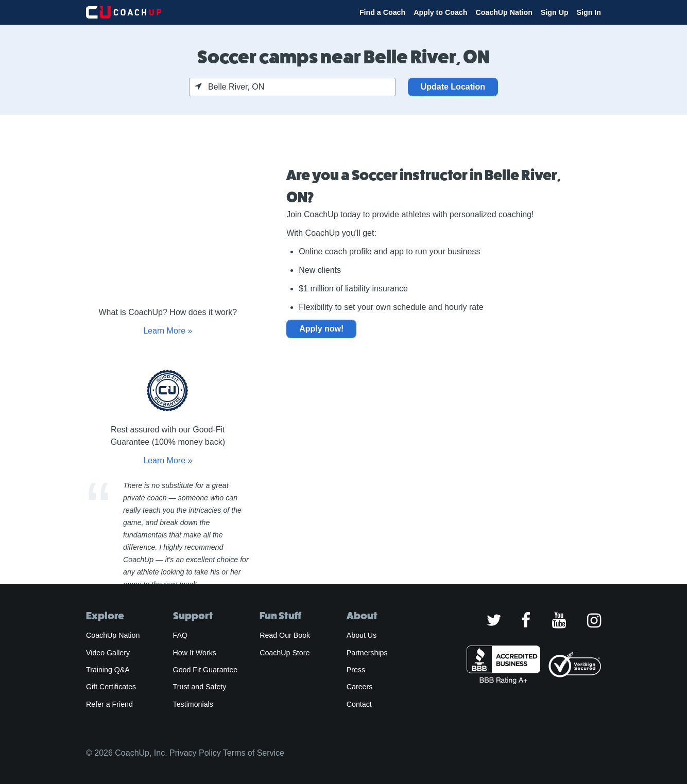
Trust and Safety (200, 687)
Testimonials (193, 704)
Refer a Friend (109, 704)
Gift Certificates (111, 687)
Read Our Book (285, 635)
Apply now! (321, 329)
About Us (362, 635)
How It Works (195, 653)
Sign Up (555, 12)
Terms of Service (254, 753)
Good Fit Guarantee (205, 670)
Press (356, 670)
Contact (359, 704)
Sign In (589, 12)
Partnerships (367, 653)
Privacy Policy (195, 753)
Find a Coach (382, 12)
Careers (360, 687)
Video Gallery (108, 653)
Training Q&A (108, 670)
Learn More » (168, 331)
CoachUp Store (285, 653)
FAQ (180, 635)
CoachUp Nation (504, 12)
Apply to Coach (440, 12)
